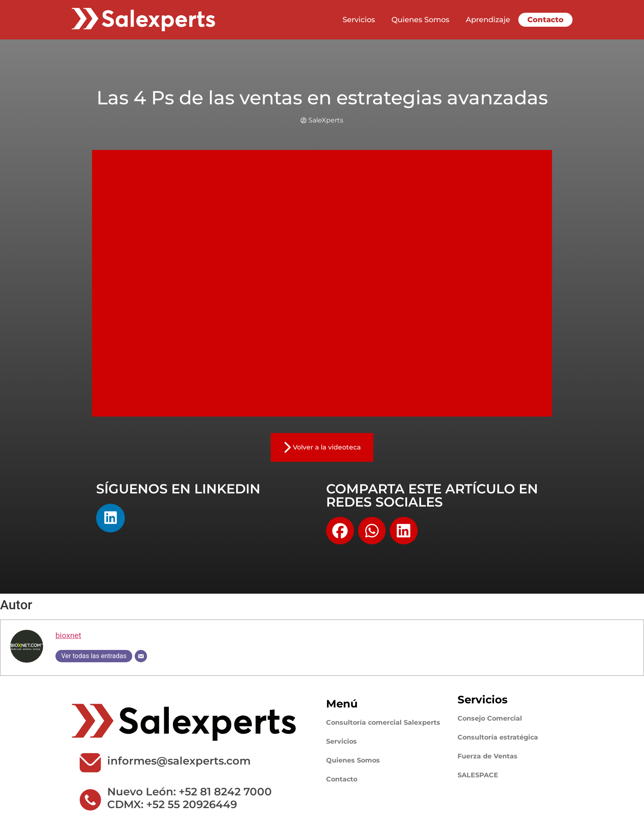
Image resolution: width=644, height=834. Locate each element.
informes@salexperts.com (179, 761)
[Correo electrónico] (141, 656)
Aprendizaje (488, 20)
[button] (340, 531)
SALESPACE (478, 775)
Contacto (545, 20)
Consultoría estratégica (498, 737)
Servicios (359, 20)
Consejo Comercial (490, 718)
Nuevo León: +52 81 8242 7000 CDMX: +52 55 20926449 (190, 798)
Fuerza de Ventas (488, 756)
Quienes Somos (420, 20)
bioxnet (68, 635)
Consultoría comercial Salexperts (383, 722)
